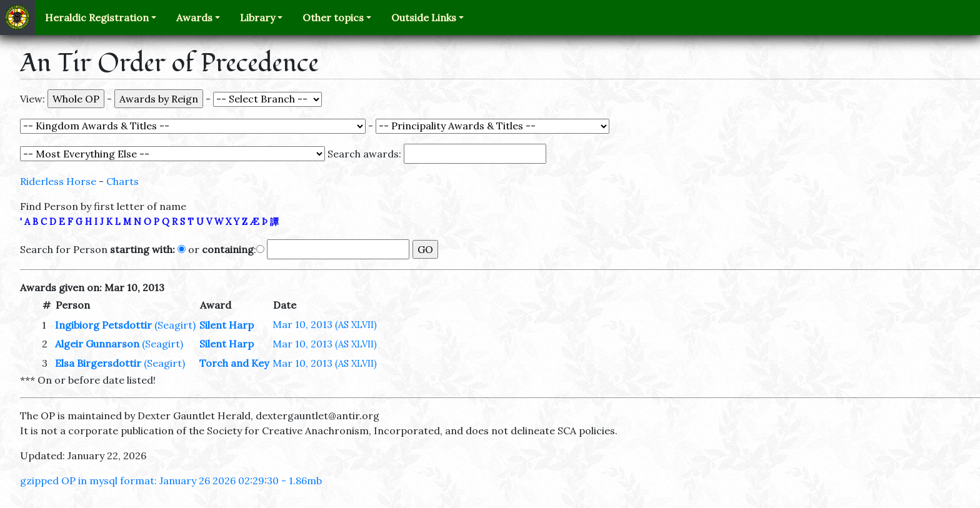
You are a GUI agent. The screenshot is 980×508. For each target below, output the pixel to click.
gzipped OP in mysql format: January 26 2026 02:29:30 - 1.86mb (171, 481)
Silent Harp (227, 325)
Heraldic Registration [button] (97, 17)
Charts (122, 181)
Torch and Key (234, 363)
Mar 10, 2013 (325, 324)
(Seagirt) (175, 325)
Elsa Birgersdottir (98, 363)
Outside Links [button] (424, 17)
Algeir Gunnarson (97, 344)
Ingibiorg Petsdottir (103, 325)
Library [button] (257, 17)
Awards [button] (194, 17)
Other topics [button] (333, 17)
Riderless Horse (58, 181)
